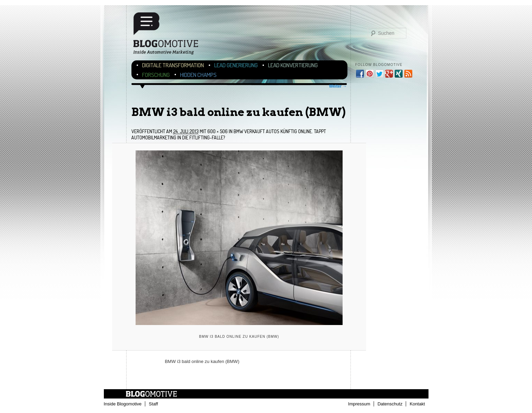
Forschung (156, 75)
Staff (153, 404)
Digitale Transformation (173, 65)
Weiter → (338, 86)
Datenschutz (390, 404)
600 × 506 (218, 131)
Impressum (359, 404)
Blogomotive (170, 35)
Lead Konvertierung (293, 65)
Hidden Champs (198, 75)
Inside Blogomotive (123, 404)
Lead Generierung (236, 65)
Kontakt (417, 404)
